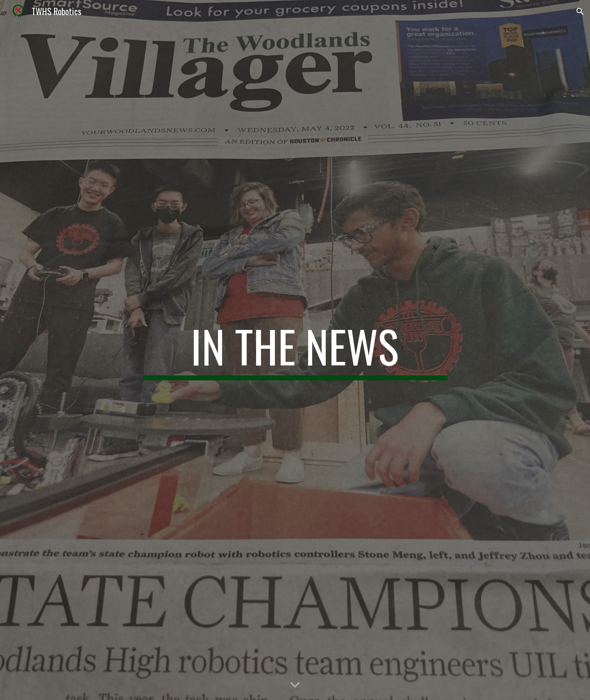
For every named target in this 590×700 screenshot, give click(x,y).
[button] (580, 11)
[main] (295, 350)
